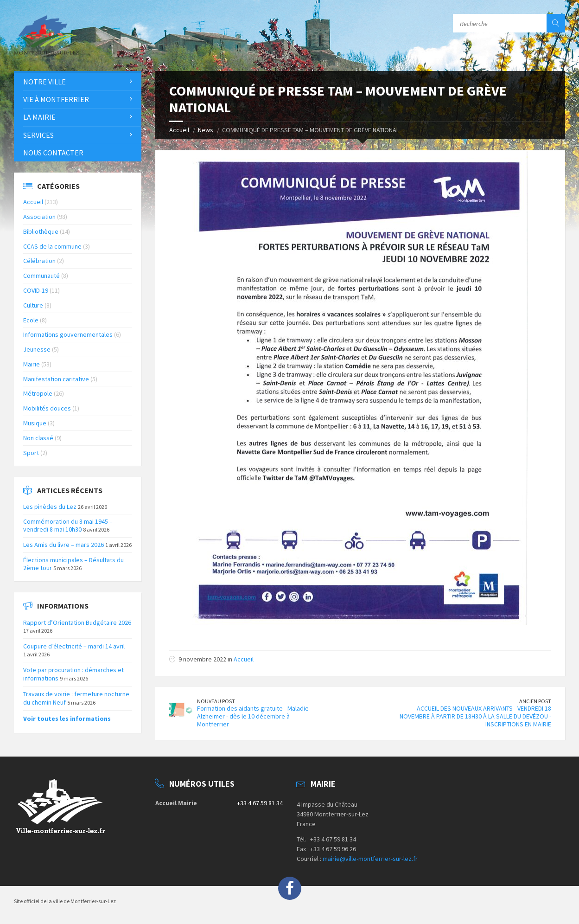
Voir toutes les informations (67, 719)
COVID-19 (36, 290)
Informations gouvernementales (68, 334)
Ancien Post (535, 701)
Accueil (179, 130)
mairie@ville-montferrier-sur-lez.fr (370, 859)
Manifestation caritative (56, 379)
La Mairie (39, 117)
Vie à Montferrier (56, 99)
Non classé (38, 438)
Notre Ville (45, 82)
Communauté (41, 276)
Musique (35, 423)
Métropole (38, 393)
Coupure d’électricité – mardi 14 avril (74, 646)
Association (39, 217)
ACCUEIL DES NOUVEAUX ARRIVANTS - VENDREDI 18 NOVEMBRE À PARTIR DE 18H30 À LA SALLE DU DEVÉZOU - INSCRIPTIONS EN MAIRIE (475, 716)
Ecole (31, 320)
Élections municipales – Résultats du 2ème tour (73, 564)
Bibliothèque (41, 231)
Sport (31, 453)
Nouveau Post (216, 701)
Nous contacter (53, 153)
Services (38, 135)
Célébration (39, 261)
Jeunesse (37, 349)
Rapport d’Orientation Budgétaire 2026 (77, 622)
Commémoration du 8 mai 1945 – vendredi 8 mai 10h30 (68, 525)
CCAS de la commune (52, 246)
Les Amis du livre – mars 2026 (64, 545)
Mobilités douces (47, 408)
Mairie (32, 364)
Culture (33, 305)
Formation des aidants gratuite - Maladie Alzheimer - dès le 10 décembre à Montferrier (253, 716)
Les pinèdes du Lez (50, 507)
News (206, 130)
